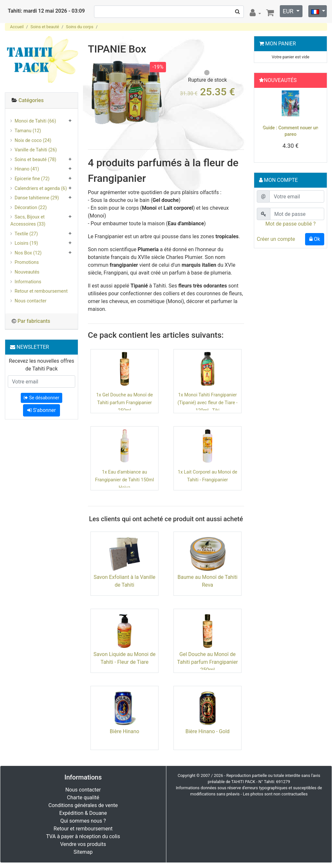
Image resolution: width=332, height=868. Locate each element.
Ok (315, 239)
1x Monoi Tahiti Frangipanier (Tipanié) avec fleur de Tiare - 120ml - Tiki (208, 403)
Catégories (31, 100)
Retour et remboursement (41, 291)
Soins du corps (79, 27)
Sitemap (83, 852)
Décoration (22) (31, 208)
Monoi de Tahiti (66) (35, 121)
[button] (262, 127)
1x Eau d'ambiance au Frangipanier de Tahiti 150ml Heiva (124, 480)
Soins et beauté (45, 27)
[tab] (41, 101)
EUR (289, 11)
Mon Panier (281, 44)
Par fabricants (34, 321)
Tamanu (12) (28, 131)
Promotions (27, 262)
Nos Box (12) (28, 253)
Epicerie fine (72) (32, 179)
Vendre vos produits (83, 844)
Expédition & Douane (83, 813)
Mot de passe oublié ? (290, 224)
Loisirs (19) (26, 243)
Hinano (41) (27, 169)
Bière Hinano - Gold (207, 731)
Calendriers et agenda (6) (41, 188)
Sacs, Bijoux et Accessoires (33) (28, 221)
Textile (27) (26, 234)
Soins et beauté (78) (36, 160)
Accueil (17, 27)
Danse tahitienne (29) (37, 198)
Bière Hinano (125, 731)
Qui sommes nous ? (83, 821)
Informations (28, 282)
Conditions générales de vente (83, 805)
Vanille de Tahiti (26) (36, 150)
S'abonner (41, 410)
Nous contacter (30, 301)
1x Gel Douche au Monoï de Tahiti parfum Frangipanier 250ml (125, 403)
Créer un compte (276, 239)
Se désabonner (41, 398)
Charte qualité (83, 798)
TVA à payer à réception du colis (83, 836)
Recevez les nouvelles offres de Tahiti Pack (41, 365)
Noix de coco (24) (33, 141)
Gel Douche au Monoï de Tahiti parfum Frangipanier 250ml (207, 662)
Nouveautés (27, 272)
